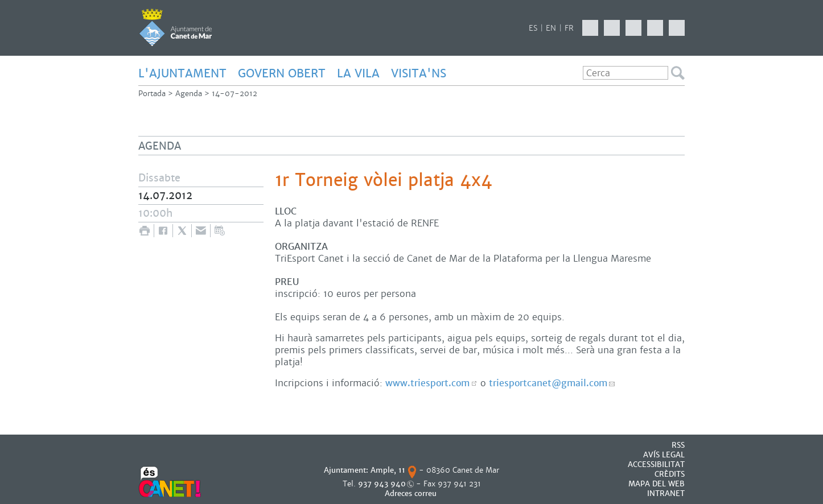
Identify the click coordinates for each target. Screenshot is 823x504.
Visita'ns (419, 73)
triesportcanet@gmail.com (548, 383)
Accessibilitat (656, 464)
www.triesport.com (427, 383)
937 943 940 (382, 484)
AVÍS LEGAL (664, 455)
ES (533, 28)
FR (569, 28)
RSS (678, 445)
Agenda (189, 94)
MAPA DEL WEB (657, 484)
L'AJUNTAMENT (182, 73)
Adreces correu (412, 493)
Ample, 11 (388, 470)
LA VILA (358, 73)
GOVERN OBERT (282, 73)
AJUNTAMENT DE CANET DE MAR (176, 27)
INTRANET (666, 493)
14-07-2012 (234, 94)
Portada (152, 94)
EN (551, 28)
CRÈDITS (670, 474)
